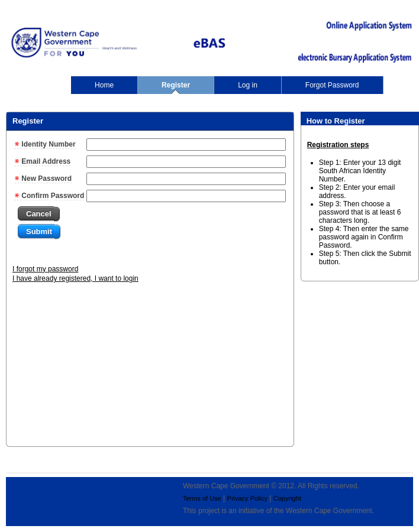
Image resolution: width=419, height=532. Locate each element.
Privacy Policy (247, 498)
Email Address (42, 161)
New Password (43, 179)
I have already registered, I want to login (75, 278)
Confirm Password (49, 196)
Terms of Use (202, 498)
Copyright (287, 498)
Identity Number (45, 144)
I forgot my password (45, 269)
